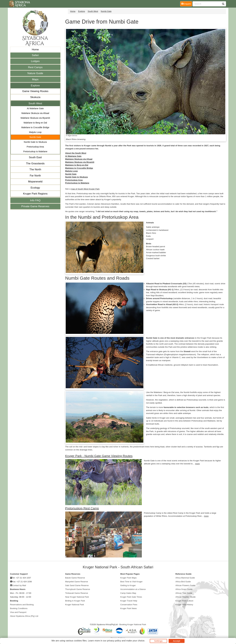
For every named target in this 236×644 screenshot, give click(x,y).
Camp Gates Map (128, 593)
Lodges (35, 61)
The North (35, 169)
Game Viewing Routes (35, 91)
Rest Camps (35, 67)
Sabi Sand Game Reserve (77, 585)
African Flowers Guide (185, 585)
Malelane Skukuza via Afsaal (35, 113)
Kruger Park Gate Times (131, 597)
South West (35, 103)
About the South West (76, 153)
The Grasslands (35, 163)
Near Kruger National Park (77, 597)
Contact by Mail (19, 585)
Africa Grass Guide (184, 589)
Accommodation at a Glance (133, 589)
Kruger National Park (75, 605)
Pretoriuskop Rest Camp (82, 508)
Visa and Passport (18, 612)
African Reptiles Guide (186, 597)
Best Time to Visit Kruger (131, 582)
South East (35, 157)
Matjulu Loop (35, 132)
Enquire (187, 4)
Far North (35, 176)
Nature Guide (35, 73)
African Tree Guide (184, 593)
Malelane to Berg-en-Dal (77, 165)
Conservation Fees (129, 605)
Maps (35, 79)
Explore (35, 86)
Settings (158, 641)
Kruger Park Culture (184, 601)
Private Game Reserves (35, 206)
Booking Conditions (19, 608)
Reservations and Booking (22, 605)
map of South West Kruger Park (85, 189)
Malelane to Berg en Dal (35, 123)
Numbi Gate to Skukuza (35, 142)
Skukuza (35, 97)
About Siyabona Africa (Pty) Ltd (24, 616)
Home (35, 50)
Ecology (35, 188)
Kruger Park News (129, 608)
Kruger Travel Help (129, 601)
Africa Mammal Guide (185, 578)
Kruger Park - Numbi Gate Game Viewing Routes (99, 456)
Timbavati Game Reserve (77, 593)
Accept (177, 641)
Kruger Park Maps (128, 578)
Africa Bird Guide (183, 582)
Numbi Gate (35, 137)
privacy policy (114, 641)
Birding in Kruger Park (75, 601)
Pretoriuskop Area (35, 147)
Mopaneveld (35, 182)
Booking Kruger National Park (133, 624)
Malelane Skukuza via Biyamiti (35, 118)
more (197, 464)
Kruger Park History (184, 605)
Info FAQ (35, 200)
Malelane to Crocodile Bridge (35, 127)
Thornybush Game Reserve (78, 589)
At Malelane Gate (35, 108)
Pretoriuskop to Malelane (35, 151)
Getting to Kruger (128, 585)
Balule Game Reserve (75, 578)
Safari (35, 55)
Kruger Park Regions (35, 194)
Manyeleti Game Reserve (77, 582)
